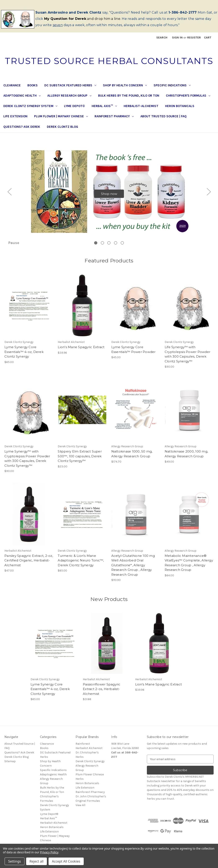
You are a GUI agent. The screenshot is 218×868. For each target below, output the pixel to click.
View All (80, 810)
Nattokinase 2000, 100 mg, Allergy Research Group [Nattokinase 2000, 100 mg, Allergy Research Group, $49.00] (186, 459)
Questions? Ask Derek (22, 127)
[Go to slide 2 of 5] (102, 248)
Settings (15, 861)
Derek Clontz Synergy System (30, 106)
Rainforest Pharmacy (114, 116)
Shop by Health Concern (125, 85)
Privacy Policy (49, 852)
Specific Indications (172, 85)
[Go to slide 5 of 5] (122, 248)
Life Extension (15, 116)
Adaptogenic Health (22, 96)
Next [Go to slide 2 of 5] (209, 194)
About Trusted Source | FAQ (163, 116)
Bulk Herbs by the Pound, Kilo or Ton (129, 96)
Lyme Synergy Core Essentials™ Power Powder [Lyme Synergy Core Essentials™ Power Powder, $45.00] (133, 354)
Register (194, 38)
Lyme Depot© (74, 106)
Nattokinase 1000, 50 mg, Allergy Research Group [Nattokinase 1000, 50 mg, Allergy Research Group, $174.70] (132, 459)
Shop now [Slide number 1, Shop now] (109, 196)
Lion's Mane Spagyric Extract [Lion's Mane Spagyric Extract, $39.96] (81, 352)
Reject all (37, 861)
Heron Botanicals (180, 106)
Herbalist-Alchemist (141, 106)
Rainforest (83, 748)
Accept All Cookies (66, 861)
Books (33, 85)
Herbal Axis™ (104, 106)
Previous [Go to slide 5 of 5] (9, 194)
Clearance (12, 85)
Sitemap (10, 766)
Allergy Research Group (69, 96)
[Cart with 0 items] (208, 38)
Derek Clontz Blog (62, 127)
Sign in (177, 38)
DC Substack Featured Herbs (70, 85)
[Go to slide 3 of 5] (109, 248)
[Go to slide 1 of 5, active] (96, 248)
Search (162, 38)
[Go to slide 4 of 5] (116, 248)
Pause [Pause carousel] (14, 247)
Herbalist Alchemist (89, 753)
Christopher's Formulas (188, 96)
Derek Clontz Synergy (90, 766)
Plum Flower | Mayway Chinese (61, 116)
